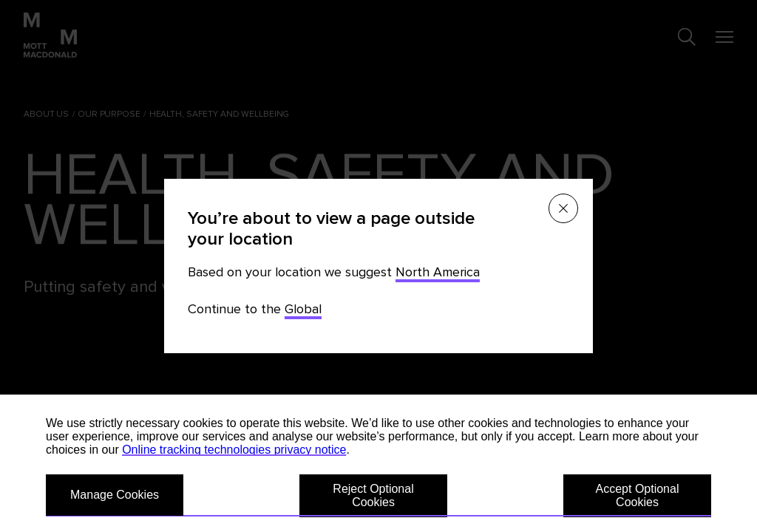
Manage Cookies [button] (115, 495)
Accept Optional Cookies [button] (638, 495)
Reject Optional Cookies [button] (373, 495)
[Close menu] (563, 208)
